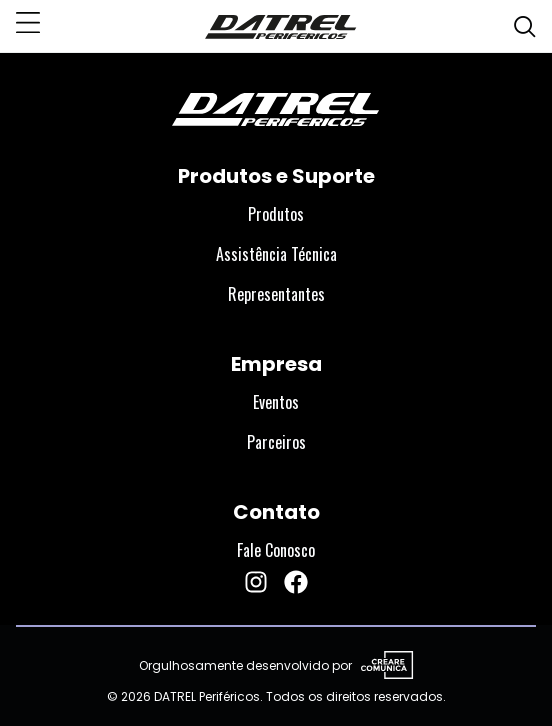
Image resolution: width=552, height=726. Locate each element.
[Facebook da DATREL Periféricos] (296, 582)
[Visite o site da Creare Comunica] (383, 666)
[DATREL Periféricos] (281, 26)
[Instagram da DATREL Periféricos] (256, 582)
